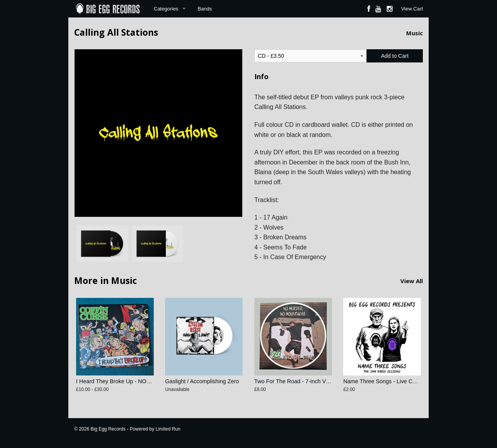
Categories (166, 9)
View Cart (412, 9)
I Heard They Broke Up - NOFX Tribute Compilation (140, 381)
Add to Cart (395, 56)
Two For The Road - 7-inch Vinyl (294, 381)
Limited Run (168, 429)
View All (412, 281)
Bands (205, 9)
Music (414, 33)
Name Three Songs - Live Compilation (391, 381)
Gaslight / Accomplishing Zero (202, 381)
